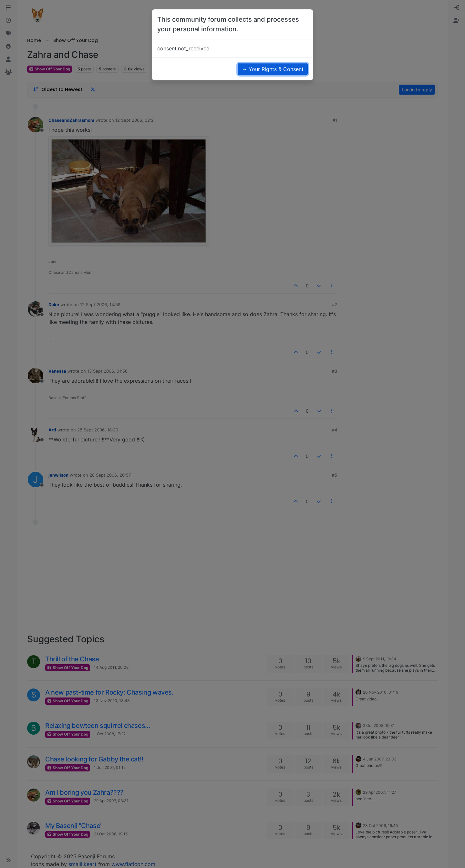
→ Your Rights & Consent (273, 69)
